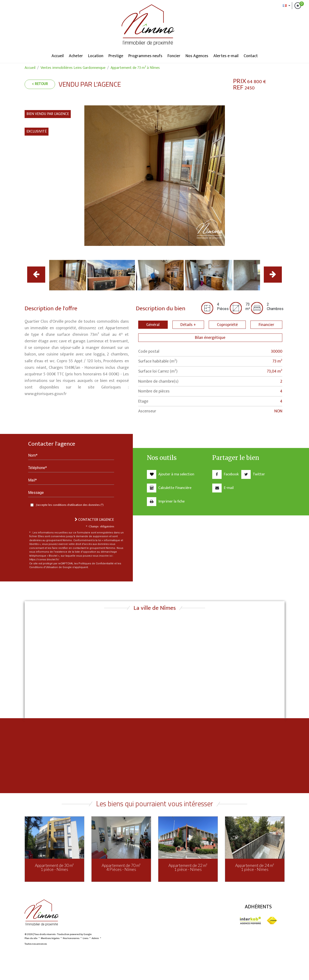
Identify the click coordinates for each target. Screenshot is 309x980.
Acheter (76, 56)
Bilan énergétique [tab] (210, 338)
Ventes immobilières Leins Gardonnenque (73, 68)
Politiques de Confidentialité (96, 564)
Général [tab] (153, 325)
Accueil (58, 56)
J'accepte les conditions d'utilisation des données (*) (70, 505)
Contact (251, 56)
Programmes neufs (145, 56)
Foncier (174, 56)
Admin (95, 938)
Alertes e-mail (226, 56)
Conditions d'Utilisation (44, 567)
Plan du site (31, 938)
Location (96, 56)
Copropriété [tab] (227, 325)
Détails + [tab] (188, 325)
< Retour (40, 84)
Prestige (116, 56)
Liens (86, 938)
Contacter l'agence (94, 520)
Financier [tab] (266, 325)
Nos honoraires (71, 938)
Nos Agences (197, 56)
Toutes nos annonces (36, 944)
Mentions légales (50, 938)
